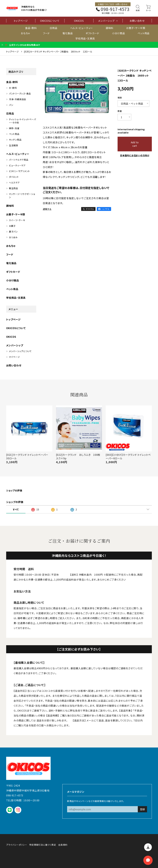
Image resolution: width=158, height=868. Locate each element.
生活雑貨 (14, 145)
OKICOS (79, 21)
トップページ (21, 21)
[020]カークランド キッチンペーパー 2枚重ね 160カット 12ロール (58, 52)
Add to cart (135, 144)
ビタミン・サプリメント (19, 171)
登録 (142, 809)
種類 (120, 98)
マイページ (14, 357)
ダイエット (14, 177)
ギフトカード (93, 33)
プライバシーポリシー (17, 845)
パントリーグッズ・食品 (20, 93)
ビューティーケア (17, 165)
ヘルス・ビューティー (82, 28)
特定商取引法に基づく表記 (43, 845)
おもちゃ (25, 33)
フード (46, 33)
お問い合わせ (137, 21)
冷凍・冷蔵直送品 (18, 99)
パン (11, 105)
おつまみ (13, 237)
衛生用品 (14, 188)
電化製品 (68, 33)
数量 (120, 111)
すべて (16, 509)
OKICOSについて (50, 21)
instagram (18, 810)
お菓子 (12, 226)
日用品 (54, 28)
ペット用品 (144, 33)
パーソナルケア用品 (19, 160)
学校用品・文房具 (85, 38)
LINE (10, 810)
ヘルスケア (14, 183)
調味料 (110, 28)
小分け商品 (118, 33)
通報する (47, 209)
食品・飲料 (31, 28)
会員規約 (63, 845)
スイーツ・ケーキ (17, 220)
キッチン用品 (15, 140)
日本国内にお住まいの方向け (135, 155)
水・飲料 (13, 88)
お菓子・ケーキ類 (136, 28)
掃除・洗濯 (14, 128)
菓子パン (13, 232)
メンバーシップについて (20, 351)
